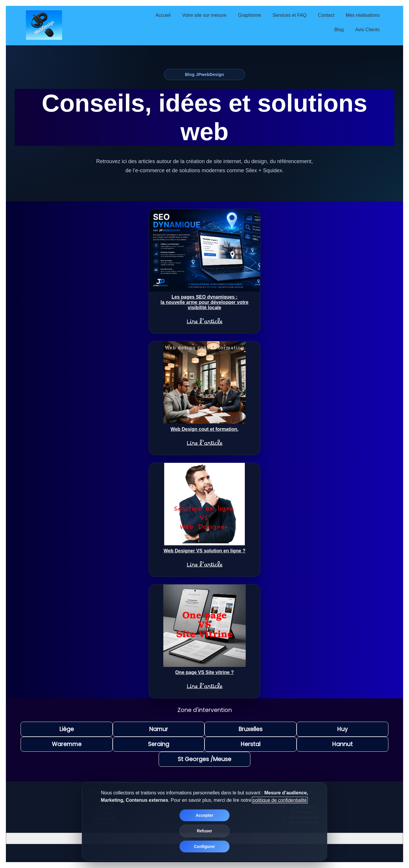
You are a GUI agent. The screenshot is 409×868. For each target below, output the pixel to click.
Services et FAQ (290, 15)
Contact (326, 15)
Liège (67, 729)
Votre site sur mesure (204, 15)
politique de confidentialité (280, 800)
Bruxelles (251, 729)
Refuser (204, 831)
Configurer (204, 847)
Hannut (343, 744)
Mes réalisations (363, 15)
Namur (159, 729)
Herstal (251, 744)
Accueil (163, 15)
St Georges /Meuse (204, 759)
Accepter (204, 815)
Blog (339, 30)
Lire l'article (204, 323)
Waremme (67, 744)
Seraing (159, 744)
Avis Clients (367, 30)
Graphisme (250, 15)
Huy (343, 729)
